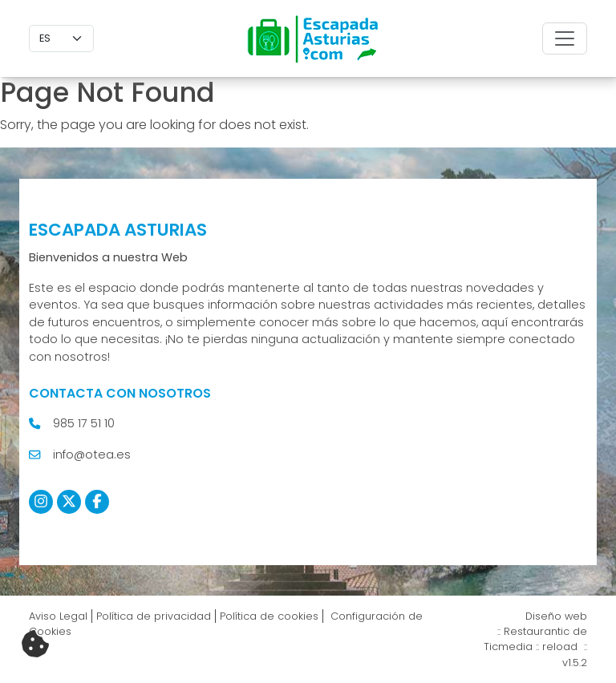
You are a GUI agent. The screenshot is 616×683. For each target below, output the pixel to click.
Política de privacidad (154, 616)
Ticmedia (508, 647)
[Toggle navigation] (565, 38)
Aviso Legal (58, 616)
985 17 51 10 (84, 423)
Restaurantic (537, 631)
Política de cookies (269, 616)
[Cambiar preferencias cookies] (35, 645)
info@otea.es (92, 455)
